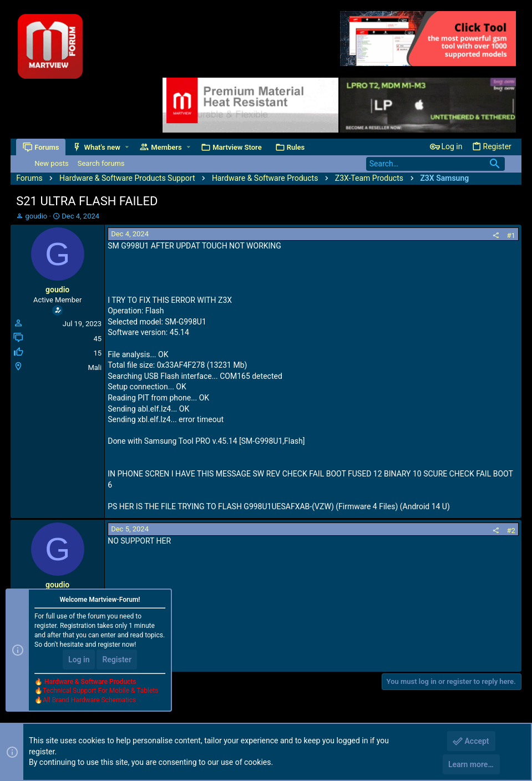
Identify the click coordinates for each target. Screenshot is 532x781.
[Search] (435, 164)
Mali (95, 367)
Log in (79, 660)
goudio (36, 216)
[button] (127, 147)
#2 (511, 531)
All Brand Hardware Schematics (89, 700)
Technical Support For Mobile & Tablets (100, 691)
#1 (511, 235)
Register (117, 660)
